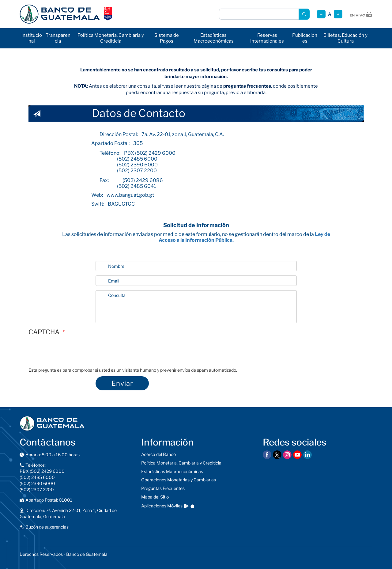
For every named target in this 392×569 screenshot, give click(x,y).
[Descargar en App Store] (192, 506)
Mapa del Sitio (155, 497)
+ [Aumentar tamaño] (338, 14)
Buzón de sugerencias (47, 527)
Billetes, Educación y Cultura (345, 38)
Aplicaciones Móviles (162, 506)
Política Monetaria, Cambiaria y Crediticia (111, 38)
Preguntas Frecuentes (163, 488)
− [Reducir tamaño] (321, 14)
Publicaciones (305, 38)
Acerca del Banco (158, 454)
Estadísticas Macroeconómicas (214, 38)
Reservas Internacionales (267, 38)
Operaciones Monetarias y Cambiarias (179, 480)
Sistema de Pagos (167, 38)
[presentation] (75, 355)
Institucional (32, 38)
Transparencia (58, 38)
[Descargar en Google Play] (186, 506)
